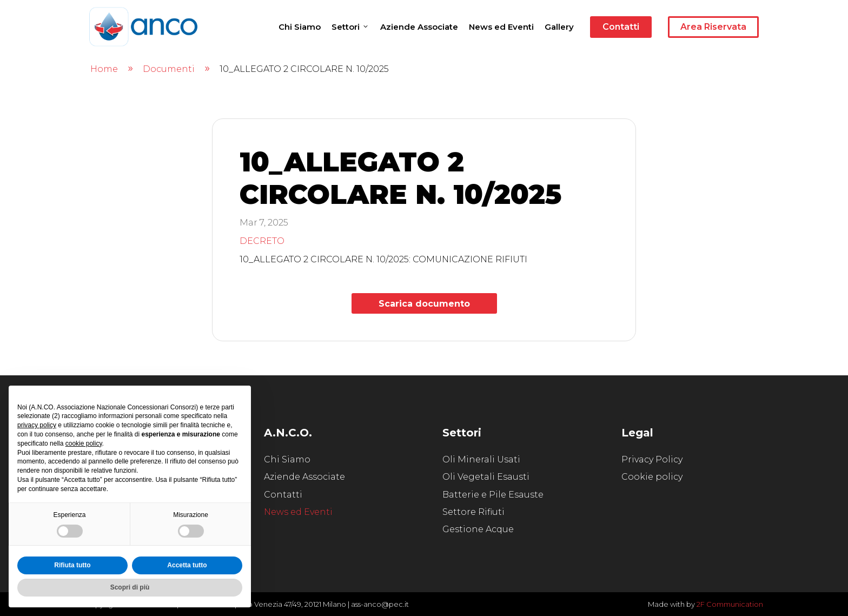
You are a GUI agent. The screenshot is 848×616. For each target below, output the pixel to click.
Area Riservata (713, 27)
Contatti (621, 27)
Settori (350, 27)
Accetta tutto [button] (187, 565)
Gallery (559, 27)
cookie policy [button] (84, 443)
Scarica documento (424, 304)
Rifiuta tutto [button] (72, 565)
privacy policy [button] (37, 425)
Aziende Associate (419, 27)
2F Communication (730, 604)
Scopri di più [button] (130, 587)
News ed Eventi (501, 27)
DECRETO (262, 241)
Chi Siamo (300, 27)
